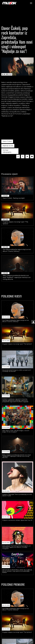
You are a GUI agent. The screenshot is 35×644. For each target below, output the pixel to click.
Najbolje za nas (8, 146)
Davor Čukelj (7, 141)
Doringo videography (7, 151)
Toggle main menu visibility (31, 3)
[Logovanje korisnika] (33, 322)
